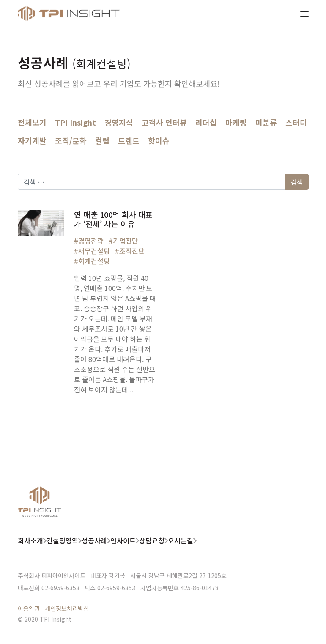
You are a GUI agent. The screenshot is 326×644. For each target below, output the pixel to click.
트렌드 (129, 140)
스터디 (296, 122)
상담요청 (152, 540)
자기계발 (32, 140)
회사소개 (30, 540)
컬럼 (102, 140)
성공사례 (94, 540)
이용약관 (29, 608)
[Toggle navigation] (304, 14)
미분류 (266, 122)
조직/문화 (71, 140)
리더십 (206, 122)
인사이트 (123, 540)
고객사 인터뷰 (164, 122)
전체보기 (32, 122)
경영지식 (119, 122)
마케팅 (236, 122)
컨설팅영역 (62, 540)
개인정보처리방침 (67, 608)
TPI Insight (75, 122)
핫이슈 (159, 140)
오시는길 (181, 540)
